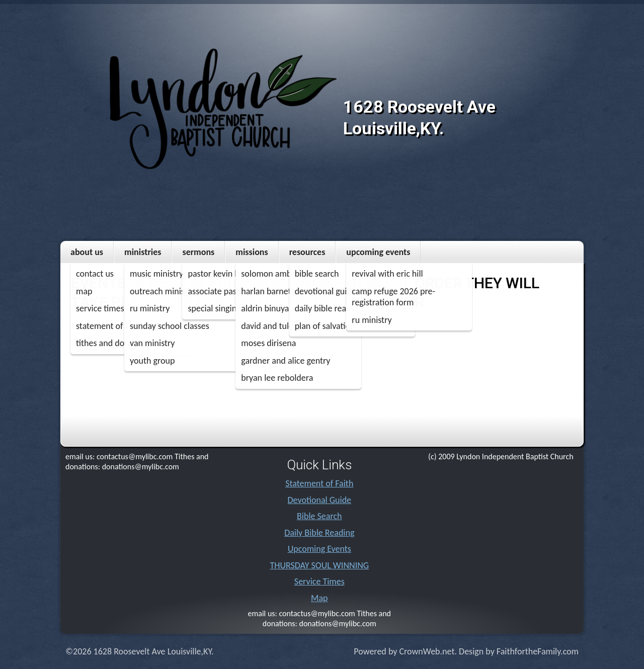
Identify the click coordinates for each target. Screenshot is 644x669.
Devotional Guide (320, 500)
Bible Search (319, 516)
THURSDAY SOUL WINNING (319, 565)
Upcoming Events (378, 252)
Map (319, 598)
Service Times (319, 581)
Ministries (143, 252)
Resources (307, 252)
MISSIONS (252, 252)
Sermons (198, 252)
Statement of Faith (319, 483)
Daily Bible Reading (319, 533)
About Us (87, 252)
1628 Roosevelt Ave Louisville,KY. (419, 117)
